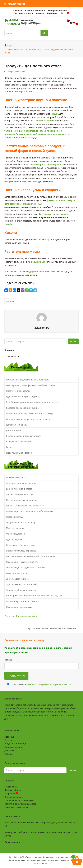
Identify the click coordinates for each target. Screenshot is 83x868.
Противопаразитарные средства (22, 601)
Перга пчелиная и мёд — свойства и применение (53, 629)
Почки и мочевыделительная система (25, 506)
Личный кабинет (13, 790)
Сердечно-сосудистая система (21, 483)
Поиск (73, 341)
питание (10, 301)
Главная (8, 49)
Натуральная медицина (16, 744)
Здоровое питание (16, 72)
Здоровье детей (14, 539)
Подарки (9, 754)
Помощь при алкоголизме (19, 607)
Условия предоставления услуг (20, 800)
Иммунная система (16, 477)
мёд (10, 224)
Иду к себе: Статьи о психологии (21, 616)
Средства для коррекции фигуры (23, 408)
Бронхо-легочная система (19, 489)
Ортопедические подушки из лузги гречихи (28, 419)
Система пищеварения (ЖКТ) (21, 494)
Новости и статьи (22, 49)
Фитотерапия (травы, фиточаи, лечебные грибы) (31, 385)
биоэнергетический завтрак (31, 134)
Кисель (8, 239)
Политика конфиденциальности (20, 804)
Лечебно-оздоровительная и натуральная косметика (33, 402)
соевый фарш (36, 164)
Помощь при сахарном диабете (22, 562)
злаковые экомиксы (58, 134)
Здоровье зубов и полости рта (21, 590)
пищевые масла (36, 262)
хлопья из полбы (45, 121)
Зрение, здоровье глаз (17, 579)
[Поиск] (44, 33)
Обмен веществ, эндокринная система (26, 568)
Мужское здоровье (16, 528)
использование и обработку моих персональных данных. (49, 685)
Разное (10, 447)
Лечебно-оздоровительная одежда (24, 436)
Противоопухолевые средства (21, 551)
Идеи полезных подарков (19, 453)
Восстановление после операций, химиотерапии (31, 556)
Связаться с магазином (16, 807)
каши (55, 114)
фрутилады (45, 214)
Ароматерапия (14, 430)
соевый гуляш (53, 164)
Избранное (11, 793)
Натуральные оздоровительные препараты (28, 380)
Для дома (9, 750)
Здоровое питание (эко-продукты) (23, 396)
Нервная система (15, 517)
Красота (8, 740)
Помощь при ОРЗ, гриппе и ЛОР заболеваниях (30, 511)
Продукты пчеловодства (18, 391)
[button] (15, 4)
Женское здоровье (15, 534)
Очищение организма (17, 573)
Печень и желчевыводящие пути (23, 500)
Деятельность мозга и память (21, 545)
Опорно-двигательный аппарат (22, 522)
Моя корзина (11, 787)
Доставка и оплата (14, 797)
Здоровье (9, 737)
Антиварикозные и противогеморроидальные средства (34, 596)
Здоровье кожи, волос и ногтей (22, 584)
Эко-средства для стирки (19, 442)
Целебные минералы (17, 425)
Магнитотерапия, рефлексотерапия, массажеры (30, 413)
